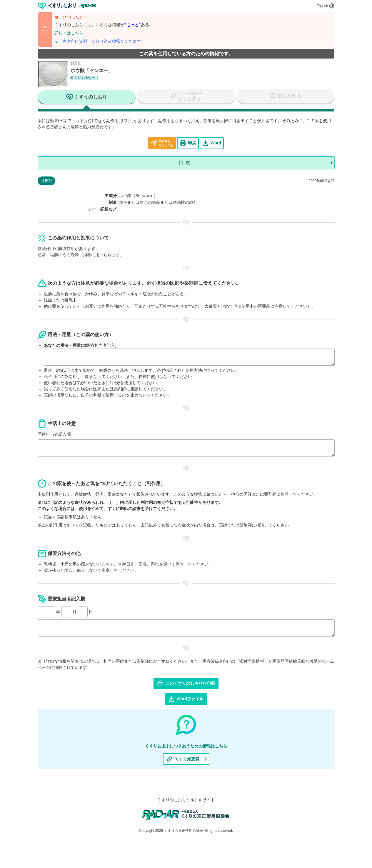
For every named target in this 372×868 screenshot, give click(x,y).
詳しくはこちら (69, 33)
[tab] (87, 98)
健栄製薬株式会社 (84, 78)
